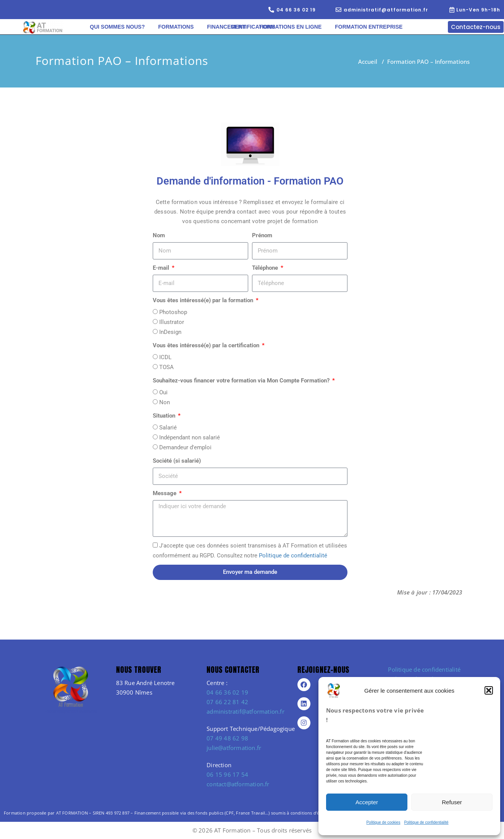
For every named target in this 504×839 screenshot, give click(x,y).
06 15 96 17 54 (227, 774)
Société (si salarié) (177, 461)
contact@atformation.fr (238, 784)
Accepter (367, 802)
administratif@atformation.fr (246, 711)
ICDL (165, 357)
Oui (163, 392)
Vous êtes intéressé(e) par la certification (207, 345)
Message (165, 493)
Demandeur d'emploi (185, 447)
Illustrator (172, 322)
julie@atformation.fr (234, 748)
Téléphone (266, 268)
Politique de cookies (383, 822)
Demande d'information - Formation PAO (250, 181)
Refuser (452, 802)
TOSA (166, 367)
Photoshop (173, 312)
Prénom (262, 235)
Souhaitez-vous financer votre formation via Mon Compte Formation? (242, 381)
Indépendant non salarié (190, 437)
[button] (489, 690)
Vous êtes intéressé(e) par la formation (204, 300)
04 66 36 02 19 (227, 692)
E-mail (162, 268)
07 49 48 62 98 (227, 738)
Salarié (168, 428)
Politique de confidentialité (426, 822)
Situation (165, 416)
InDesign (170, 332)
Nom (159, 235)
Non (165, 402)
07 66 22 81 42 (227, 702)
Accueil (368, 62)
